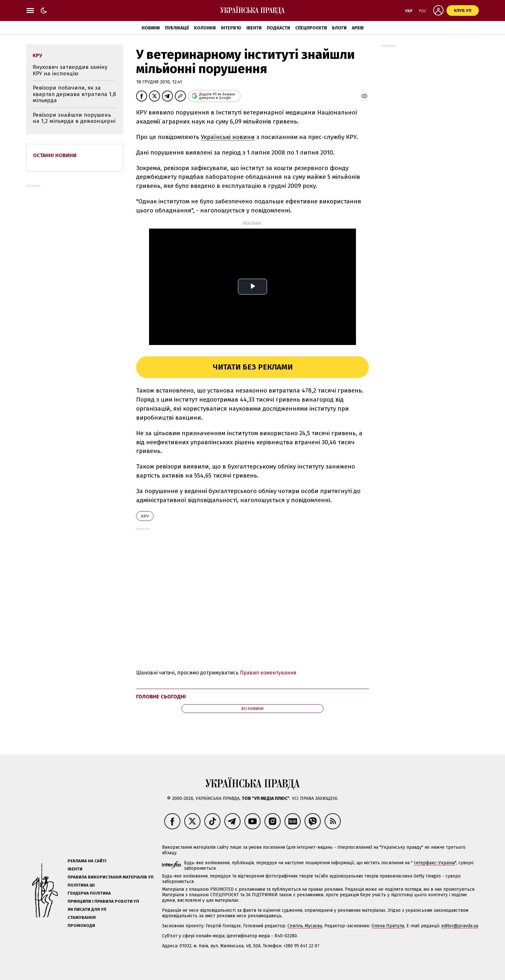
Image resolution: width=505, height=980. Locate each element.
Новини (151, 28)
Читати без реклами (253, 367)
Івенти (254, 28)
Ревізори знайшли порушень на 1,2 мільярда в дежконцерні (74, 118)
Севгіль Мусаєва (305, 926)
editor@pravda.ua (460, 926)
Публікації (177, 28)
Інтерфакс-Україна (434, 863)
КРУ (145, 516)
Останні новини (55, 155)
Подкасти (278, 28)
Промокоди (81, 926)
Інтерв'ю (231, 28)
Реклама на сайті (87, 861)
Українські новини (228, 137)
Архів (358, 28)
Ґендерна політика (89, 893)
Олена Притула (388, 926)
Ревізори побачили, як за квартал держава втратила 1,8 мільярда (74, 94)
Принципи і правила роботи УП (103, 901)
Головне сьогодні (161, 697)
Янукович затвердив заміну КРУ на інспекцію (70, 70)
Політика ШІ (81, 885)
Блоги (339, 28)
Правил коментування (268, 673)
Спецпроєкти (311, 28)
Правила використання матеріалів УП (111, 877)
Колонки (205, 28)
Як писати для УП (87, 909)
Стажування (82, 917)
